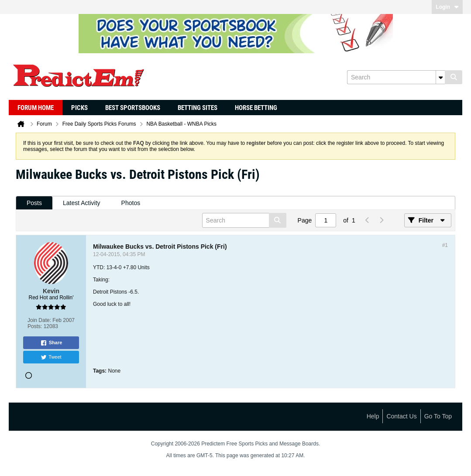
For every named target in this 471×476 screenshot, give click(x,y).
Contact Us (401, 416)
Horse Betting (256, 108)
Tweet (51, 357)
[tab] (34, 203)
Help (373, 416)
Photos (131, 203)
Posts (34, 203)
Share (51, 343)
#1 (445, 245)
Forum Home (36, 108)
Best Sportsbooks (133, 108)
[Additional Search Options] (440, 77)
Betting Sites (198, 108)
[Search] (396, 77)
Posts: (35, 326)
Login (447, 7)
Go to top (438, 416)
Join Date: (39, 320)
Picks (79, 108)
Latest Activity (82, 203)
